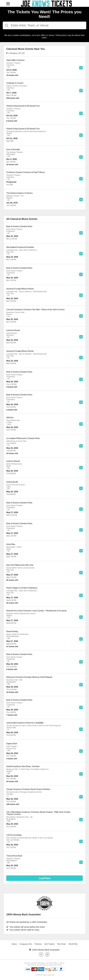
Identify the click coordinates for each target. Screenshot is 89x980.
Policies (38, 944)
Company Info (26, 944)
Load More (45, 878)
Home (14, 944)
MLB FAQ (73, 944)
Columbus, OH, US (15, 53)
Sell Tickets (50, 944)
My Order (62, 944)
